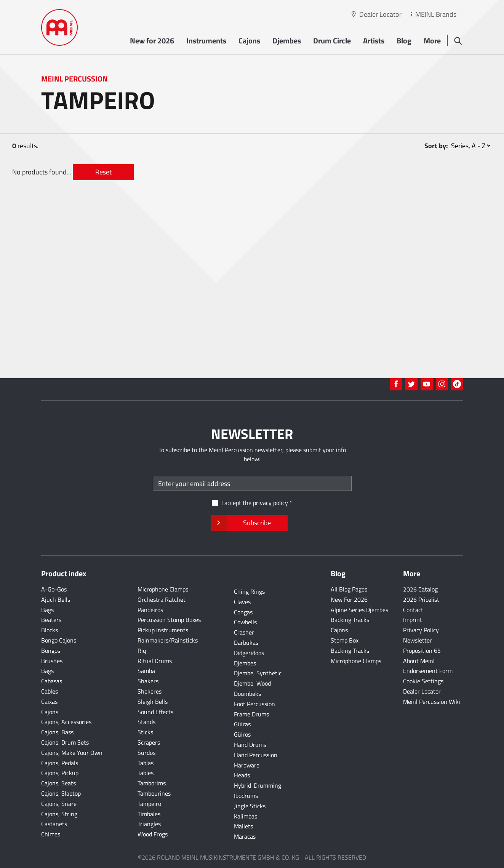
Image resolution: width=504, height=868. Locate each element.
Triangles (149, 824)
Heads (242, 775)
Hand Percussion (256, 755)
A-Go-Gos (54, 589)
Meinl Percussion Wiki (432, 702)
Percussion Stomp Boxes (169, 620)
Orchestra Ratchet (162, 599)
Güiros (242, 734)
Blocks (50, 630)
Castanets (54, 824)
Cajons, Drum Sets (65, 742)
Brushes (52, 661)
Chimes (51, 834)
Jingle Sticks (250, 806)
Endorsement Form (428, 671)
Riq (142, 651)
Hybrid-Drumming (258, 785)
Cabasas (52, 681)
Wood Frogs (153, 834)
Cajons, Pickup (60, 773)
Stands (146, 722)
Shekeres (150, 691)
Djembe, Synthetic (258, 673)
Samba (146, 671)
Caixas (49, 702)
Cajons (249, 41)
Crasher (244, 632)
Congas (243, 612)
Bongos (51, 651)
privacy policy (270, 503)
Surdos (146, 753)
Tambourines (154, 793)
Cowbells (245, 622)
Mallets (243, 826)
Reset (103, 172)
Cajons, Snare (59, 804)
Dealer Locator (380, 14)
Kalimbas (246, 816)
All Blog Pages (349, 589)
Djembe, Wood (252, 683)
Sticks (145, 732)
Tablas (146, 763)
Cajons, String (59, 814)
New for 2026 (152, 41)
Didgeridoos (249, 653)
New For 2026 (349, 599)
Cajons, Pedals (60, 763)
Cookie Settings (423, 681)
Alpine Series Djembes (359, 610)
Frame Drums (251, 714)
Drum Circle (332, 41)
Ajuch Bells (56, 599)
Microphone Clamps (163, 589)
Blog (404, 41)
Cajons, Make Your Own (72, 753)
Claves (242, 602)
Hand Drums (250, 745)
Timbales (149, 814)
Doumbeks (247, 694)
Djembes (287, 41)
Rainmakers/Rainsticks (168, 640)
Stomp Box (345, 640)
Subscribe (249, 523)
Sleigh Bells (153, 702)
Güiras (242, 724)
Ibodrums (246, 796)
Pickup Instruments (163, 630)
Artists (374, 41)
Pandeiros (150, 610)
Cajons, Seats (58, 783)
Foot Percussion (254, 704)
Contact (413, 610)
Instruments (206, 41)
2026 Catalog (420, 589)
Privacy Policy (421, 630)
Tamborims (152, 783)
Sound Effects (155, 712)
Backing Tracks (350, 620)
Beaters (51, 620)
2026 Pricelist (421, 599)
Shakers (148, 681)
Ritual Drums (155, 661)
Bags (47, 610)
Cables (50, 691)
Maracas (245, 836)
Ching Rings (249, 591)
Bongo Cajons (59, 640)
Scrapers (149, 742)
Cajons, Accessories (66, 722)
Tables (146, 773)
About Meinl (419, 661)
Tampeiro (149, 804)
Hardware (247, 765)
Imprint (413, 620)
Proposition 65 (422, 651)
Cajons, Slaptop (61, 793)
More (432, 41)
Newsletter (418, 640)
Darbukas (246, 643)
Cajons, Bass (57, 732)
